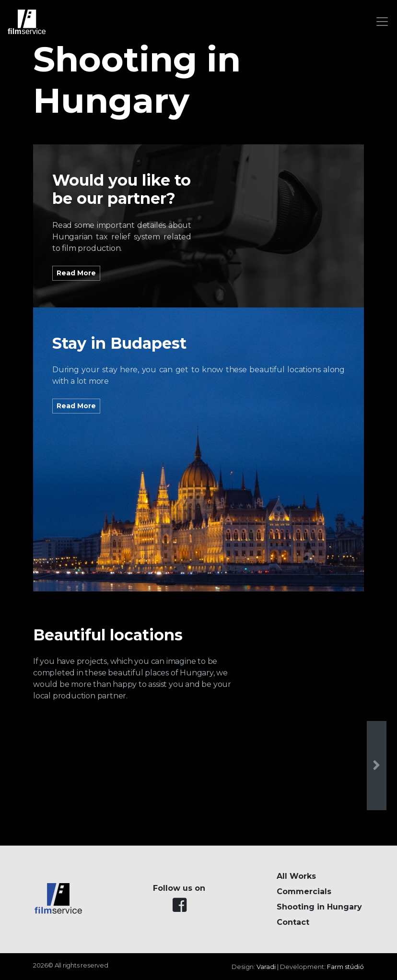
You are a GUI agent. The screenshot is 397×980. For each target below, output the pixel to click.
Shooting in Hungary (319, 907)
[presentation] (377, 766)
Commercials (304, 891)
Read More (76, 273)
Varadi (266, 967)
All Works (296, 876)
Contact (293, 922)
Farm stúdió (345, 967)
